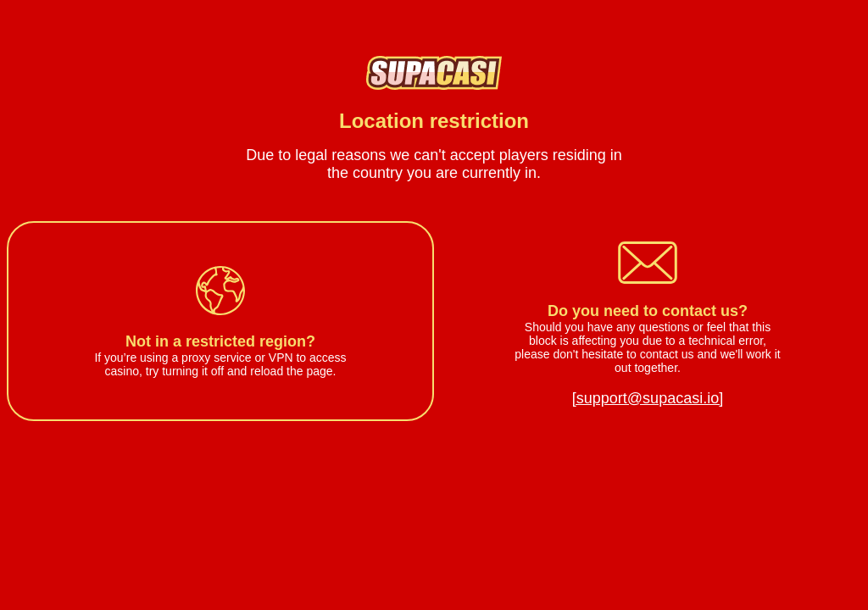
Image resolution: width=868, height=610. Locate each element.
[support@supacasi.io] (648, 398)
